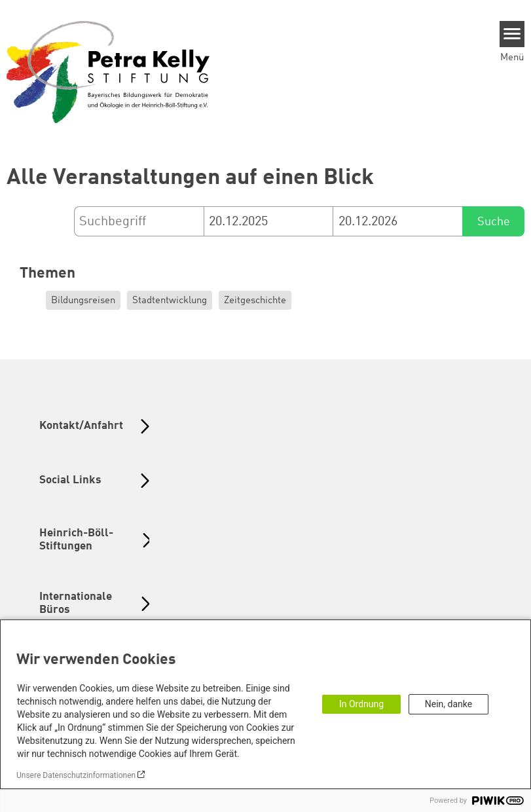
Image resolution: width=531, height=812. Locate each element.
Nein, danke (449, 704)
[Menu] (512, 34)
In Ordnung (361, 704)
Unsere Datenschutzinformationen (76, 775)
